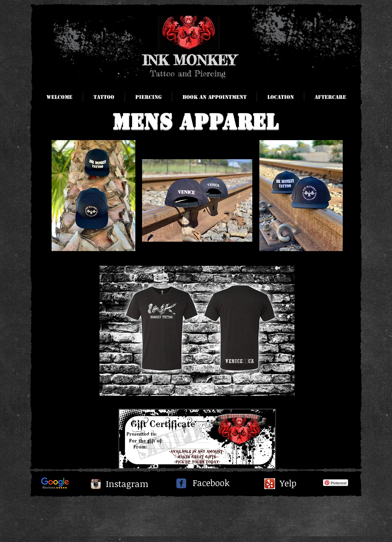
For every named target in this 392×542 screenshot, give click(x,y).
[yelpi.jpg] (270, 484)
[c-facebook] (181, 483)
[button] (330, 97)
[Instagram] (127, 484)
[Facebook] (211, 483)
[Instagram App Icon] (96, 484)
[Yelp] (289, 483)
